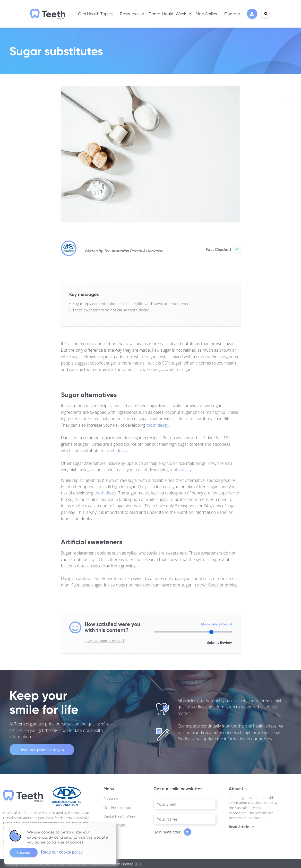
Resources (130, 13)
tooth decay (157, 425)
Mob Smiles (206, 13)
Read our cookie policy (62, 852)
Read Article (239, 825)
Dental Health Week (167, 13)
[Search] (266, 13)
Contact (232, 13)
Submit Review (219, 641)
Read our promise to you (42, 748)
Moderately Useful (217, 624)
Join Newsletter (173, 831)
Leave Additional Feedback (105, 641)
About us (111, 797)
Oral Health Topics (95, 13)
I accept (24, 853)
